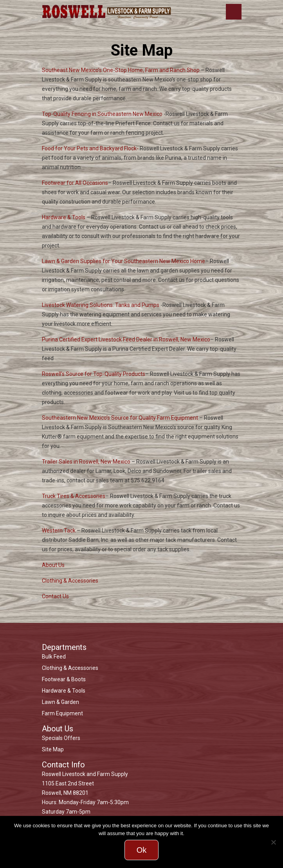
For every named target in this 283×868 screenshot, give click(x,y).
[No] (273, 842)
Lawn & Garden (60, 702)
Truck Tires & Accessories (74, 496)
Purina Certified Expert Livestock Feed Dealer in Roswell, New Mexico (126, 339)
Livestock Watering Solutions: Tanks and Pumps (101, 305)
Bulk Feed (54, 657)
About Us (53, 565)
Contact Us (55, 596)
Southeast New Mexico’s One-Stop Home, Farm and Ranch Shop (121, 70)
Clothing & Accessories (70, 581)
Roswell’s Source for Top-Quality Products (94, 374)
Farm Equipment (62, 713)
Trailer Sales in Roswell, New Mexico (86, 462)
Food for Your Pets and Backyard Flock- (90, 148)
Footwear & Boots (64, 679)
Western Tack (59, 531)
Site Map (53, 749)
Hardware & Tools (64, 217)
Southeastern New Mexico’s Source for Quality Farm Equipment (120, 418)
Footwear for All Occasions (75, 183)
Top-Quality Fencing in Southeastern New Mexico (102, 114)
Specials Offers (61, 738)
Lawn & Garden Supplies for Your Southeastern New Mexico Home (123, 261)
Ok (142, 850)
